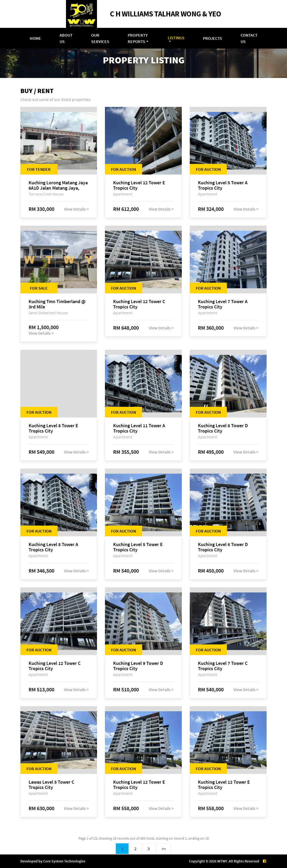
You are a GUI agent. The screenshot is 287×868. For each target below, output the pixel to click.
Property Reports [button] (138, 38)
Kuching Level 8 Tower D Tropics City (223, 428)
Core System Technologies (64, 861)
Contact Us (249, 38)
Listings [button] (176, 38)
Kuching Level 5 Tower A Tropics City (223, 185)
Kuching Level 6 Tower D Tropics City (223, 547)
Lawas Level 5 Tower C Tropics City (51, 785)
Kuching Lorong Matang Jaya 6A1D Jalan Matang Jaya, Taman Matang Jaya (58, 185)
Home (35, 38)
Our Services (100, 38)
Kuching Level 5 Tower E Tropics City (138, 547)
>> (164, 849)
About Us (66, 38)
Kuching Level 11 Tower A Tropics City (139, 428)
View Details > (76, 209)
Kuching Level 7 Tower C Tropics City (223, 666)
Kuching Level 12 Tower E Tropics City (139, 185)
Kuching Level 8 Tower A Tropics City (53, 547)
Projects (213, 38)
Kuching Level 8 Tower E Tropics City (53, 428)
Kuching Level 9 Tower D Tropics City (138, 666)
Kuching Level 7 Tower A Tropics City (223, 304)
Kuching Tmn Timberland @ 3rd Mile (57, 304)
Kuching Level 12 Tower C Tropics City (139, 304)
